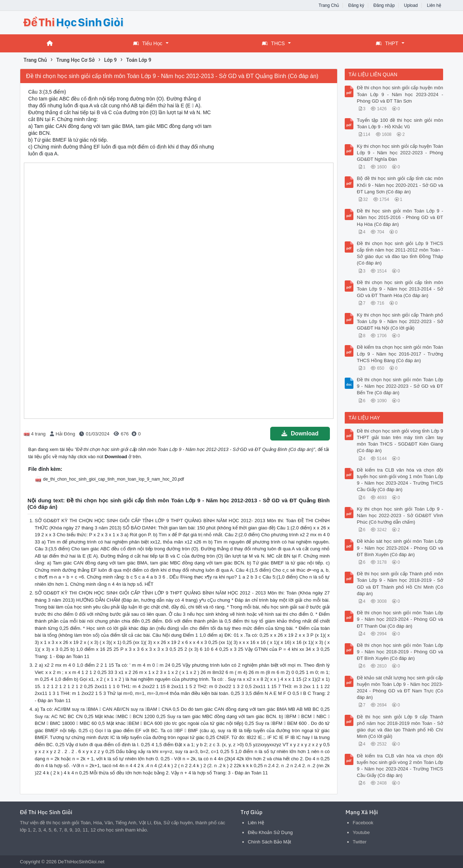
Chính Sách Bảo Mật (269, 842)
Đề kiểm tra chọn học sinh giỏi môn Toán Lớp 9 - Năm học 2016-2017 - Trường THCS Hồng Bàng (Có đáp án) (400, 354)
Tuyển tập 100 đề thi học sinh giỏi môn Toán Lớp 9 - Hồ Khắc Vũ (400, 123)
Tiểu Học (148, 43)
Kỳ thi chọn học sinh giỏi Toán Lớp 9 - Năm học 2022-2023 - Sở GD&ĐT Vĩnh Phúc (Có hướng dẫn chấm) (400, 515)
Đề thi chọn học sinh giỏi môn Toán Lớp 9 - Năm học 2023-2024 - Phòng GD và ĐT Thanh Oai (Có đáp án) (400, 619)
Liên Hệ (256, 823)
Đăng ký (356, 5)
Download (300, 433)
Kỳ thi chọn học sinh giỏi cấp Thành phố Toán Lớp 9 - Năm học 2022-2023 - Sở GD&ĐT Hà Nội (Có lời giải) (400, 321)
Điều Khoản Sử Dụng (270, 832)
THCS (273, 43)
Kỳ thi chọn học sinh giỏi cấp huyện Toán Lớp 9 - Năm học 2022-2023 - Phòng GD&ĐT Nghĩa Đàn (400, 153)
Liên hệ (434, 5)
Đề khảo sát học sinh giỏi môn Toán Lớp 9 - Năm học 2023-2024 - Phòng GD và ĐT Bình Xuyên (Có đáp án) (400, 548)
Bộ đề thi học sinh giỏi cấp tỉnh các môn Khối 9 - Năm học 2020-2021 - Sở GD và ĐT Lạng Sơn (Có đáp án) (400, 185)
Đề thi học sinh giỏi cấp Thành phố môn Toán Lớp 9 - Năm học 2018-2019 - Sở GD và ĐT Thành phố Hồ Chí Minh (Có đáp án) (400, 584)
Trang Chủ (329, 5)
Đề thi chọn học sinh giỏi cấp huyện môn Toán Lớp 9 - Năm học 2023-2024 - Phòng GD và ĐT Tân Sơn (400, 94)
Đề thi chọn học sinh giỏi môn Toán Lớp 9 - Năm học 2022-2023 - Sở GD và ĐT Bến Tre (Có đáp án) (400, 386)
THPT (387, 43)
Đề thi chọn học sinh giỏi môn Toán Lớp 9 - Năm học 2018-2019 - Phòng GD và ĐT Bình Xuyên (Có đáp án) (400, 652)
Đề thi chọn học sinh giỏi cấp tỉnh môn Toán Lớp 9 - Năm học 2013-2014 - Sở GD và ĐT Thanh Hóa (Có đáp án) (400, 289)
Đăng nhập (384, 5)
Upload (411, 5)
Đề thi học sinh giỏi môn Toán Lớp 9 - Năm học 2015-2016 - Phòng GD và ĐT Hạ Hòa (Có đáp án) (400, 217)
